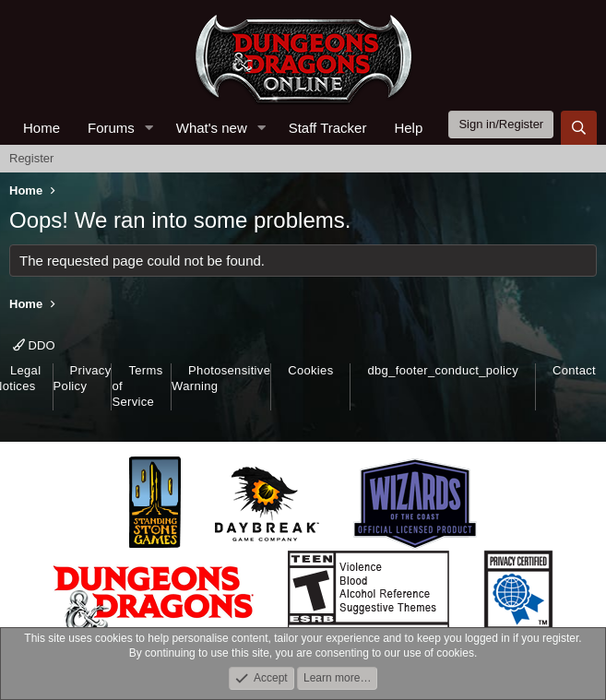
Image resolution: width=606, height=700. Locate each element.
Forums (111, 128)
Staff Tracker (328, 128)
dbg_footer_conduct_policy (443, 370)
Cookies (310, 370)
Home (42, 128)
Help (408, 128)
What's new (212, 128)
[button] (149, 128)
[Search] (579, 128)
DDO (34, 345)
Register (31, 158)
